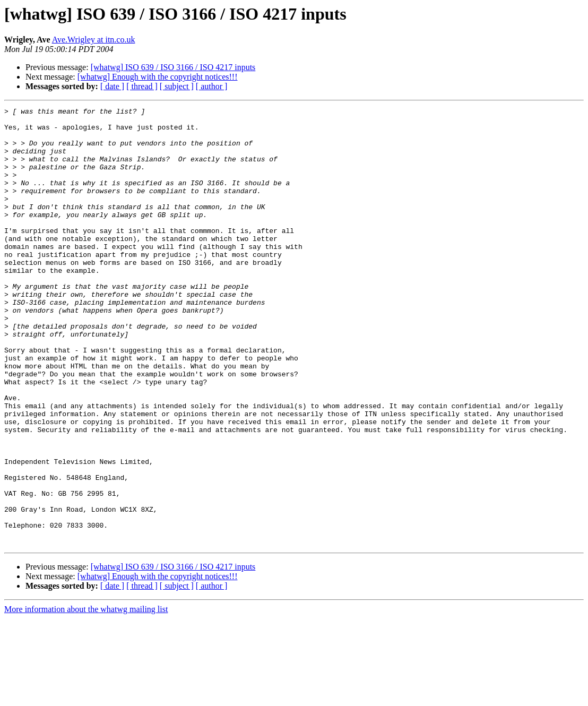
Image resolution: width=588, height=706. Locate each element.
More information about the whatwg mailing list (86, 697)
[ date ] (112, 86)
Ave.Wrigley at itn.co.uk (94, 40)
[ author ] (212, 86)
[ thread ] (142, 86)
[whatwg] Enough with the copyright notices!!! (158, 77)
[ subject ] (177, 86)
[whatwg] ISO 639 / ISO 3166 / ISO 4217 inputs (173, 67)
